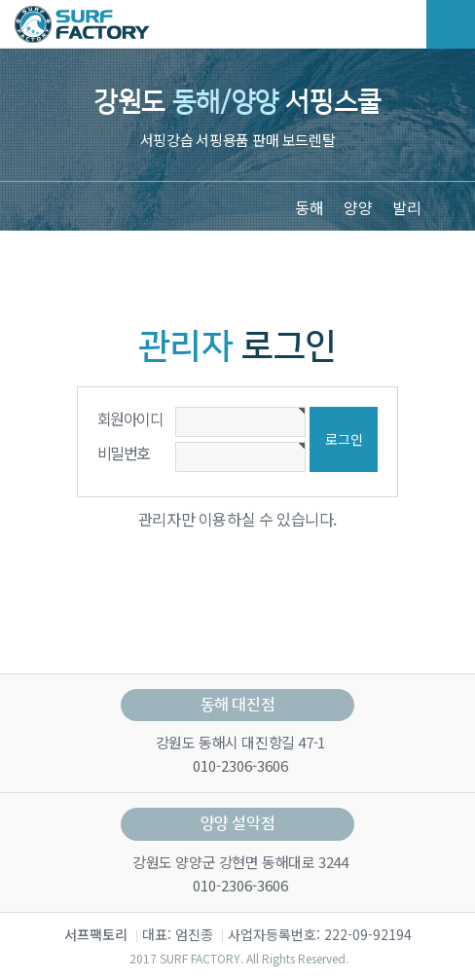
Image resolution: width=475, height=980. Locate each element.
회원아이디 (130, 418)
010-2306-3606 (238, 765)
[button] (446, 206)
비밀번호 (124, 453)
